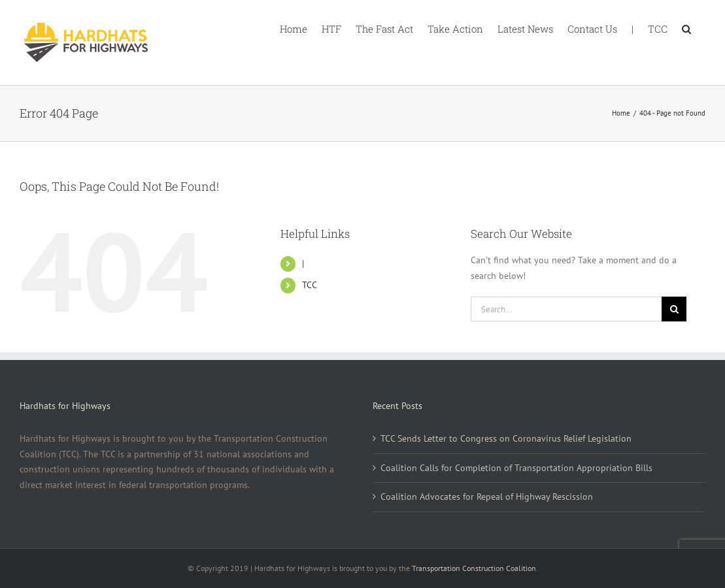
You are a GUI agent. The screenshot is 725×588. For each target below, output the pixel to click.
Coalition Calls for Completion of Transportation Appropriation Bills (516, 468)
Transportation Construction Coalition (474, 568)
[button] (686, 28)
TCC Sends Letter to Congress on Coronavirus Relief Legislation (506, 438)
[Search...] (566, 309)
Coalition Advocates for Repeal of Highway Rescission (487, 497)
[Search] (674, 309)
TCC (310, 285)
